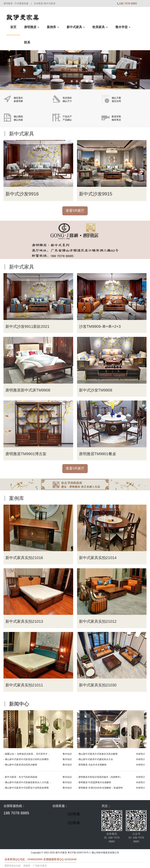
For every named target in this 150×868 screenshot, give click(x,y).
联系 (27, 42)
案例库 (53, 27)
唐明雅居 (32, 27)
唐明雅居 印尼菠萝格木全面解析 (95, 782)
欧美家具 (100, 27)
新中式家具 (76, 27)
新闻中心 (19, 704)
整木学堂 (123, 27)
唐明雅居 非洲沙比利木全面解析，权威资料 (101, 788)
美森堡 (27, 866)
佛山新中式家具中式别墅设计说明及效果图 (27, 788)
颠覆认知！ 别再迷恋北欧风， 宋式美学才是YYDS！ (28, 754)
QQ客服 (74, 814)
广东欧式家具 (40, 866)
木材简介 (141, 754)
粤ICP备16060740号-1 (79, 853)
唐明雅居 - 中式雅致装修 (16, 3)
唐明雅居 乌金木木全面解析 (93, 765)
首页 (13, 27)
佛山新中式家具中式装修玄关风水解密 (98, 754)
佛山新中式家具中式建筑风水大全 (96, 759)
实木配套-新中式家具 (45, 3)
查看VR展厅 (75, 211)
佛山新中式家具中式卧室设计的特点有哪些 (27, 759)
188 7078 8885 (16, 813)
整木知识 (67, 754)
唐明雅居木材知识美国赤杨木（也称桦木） (100, 777)
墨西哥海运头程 (13, 866)
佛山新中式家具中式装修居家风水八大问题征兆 (28, 782)
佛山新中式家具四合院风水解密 (21, 765)
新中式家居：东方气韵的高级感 (21, 777)
